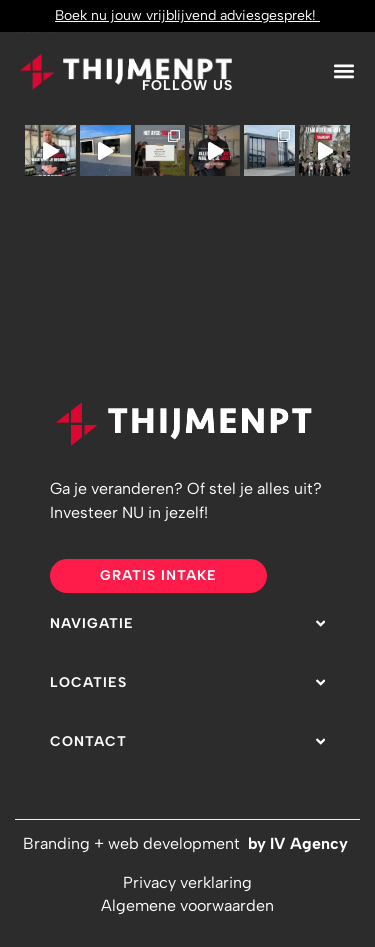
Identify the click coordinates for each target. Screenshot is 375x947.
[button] (343, 70)
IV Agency (311, 843)
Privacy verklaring (187, 882)
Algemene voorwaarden (187, 905)
